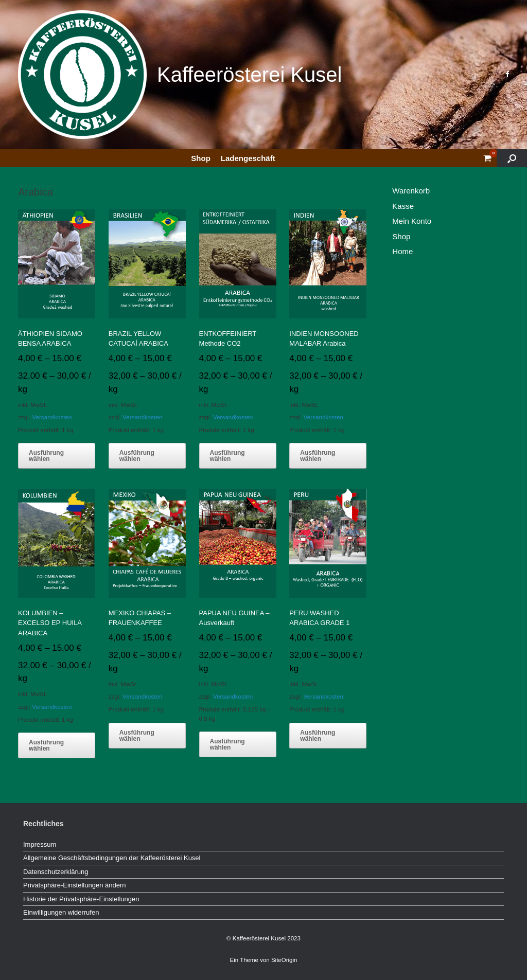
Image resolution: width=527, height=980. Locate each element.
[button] (512, 158)
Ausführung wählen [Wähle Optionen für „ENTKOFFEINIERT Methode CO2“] (227, 456)
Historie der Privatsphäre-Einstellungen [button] (81, 899)
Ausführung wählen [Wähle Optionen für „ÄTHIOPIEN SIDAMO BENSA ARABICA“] (46, 456)
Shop (201, 158)
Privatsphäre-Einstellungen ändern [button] (74, 885)
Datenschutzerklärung (56, 872)
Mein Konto (412, 221)
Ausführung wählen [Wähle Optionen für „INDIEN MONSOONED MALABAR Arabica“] (318, 456)
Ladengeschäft (248, 158)
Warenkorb (411, 191)
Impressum (40, 844)
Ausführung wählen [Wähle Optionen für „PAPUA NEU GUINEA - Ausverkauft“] (227, 744)
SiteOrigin (284, 960)
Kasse (403, 206)
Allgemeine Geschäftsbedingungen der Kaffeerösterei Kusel (112, 858)
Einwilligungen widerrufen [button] (61, 912)
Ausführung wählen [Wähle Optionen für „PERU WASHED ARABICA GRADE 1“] (318, 736)
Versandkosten (52, 417)
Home (402, 251)
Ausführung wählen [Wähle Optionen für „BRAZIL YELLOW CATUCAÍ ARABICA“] (137, 456)
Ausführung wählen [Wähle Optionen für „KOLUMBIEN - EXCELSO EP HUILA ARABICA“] (46, 745)
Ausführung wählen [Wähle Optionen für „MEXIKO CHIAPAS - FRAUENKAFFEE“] (137, 736)
